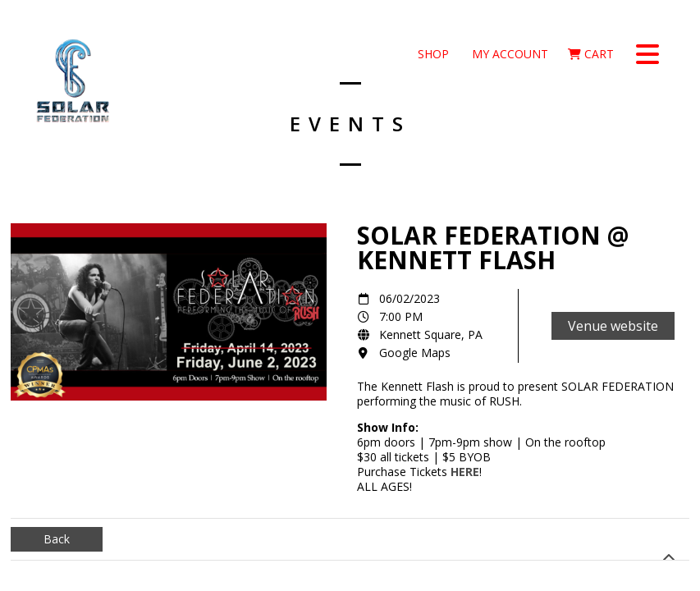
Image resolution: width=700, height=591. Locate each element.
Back (57, 539)
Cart (591, 54)
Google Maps (415, 353)
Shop (432, 54)
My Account (508, 54)
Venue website (613, 326)
